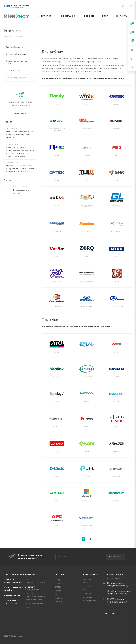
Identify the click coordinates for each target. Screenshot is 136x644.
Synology (57, 402)
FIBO (117, 155)
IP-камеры (31, 586)
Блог (85, 590)
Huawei (87, 427)
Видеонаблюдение (15, 574)
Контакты (87, 586)
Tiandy (57, 104)
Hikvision (117, 352)
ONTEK (117, 104)
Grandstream (87, 526)
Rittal (57, 352)
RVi (87, 352)
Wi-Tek (87, 104)
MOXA (87, 402)
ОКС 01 (117, 281)
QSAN (87, 451)
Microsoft (87, 501)
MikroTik (117, 451)
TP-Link (87, 476)
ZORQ (87, 256)
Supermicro (87, 377)
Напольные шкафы (35, 603)
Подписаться (116, 557)
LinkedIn (113, 613)
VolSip (57, 256)
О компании (89, 597)
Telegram (106, 613)
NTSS (117, 256)
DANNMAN (57, 232)
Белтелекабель (87, 306)
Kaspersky (117, 501)
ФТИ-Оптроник (87, 281)
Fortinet (57, 427)
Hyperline (59, 583)
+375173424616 (19, 5)
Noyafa (87, 155)
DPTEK (57, 180)
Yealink (57, 377)
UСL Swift (87, 129)
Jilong (57, 155)
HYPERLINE (87, 232)
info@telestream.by (117, 594)
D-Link (57, 476)
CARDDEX (117, 129)
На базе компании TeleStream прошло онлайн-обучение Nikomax (20, 135)
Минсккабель (117, 306)
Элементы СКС (12, 595)
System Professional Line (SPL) (57, 130)
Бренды (59, 574)
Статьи (8, 180)
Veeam (57, 501)
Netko (57, 205)
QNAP (117, 377)
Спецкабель (57, 306)
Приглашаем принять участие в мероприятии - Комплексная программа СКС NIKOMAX (20, 169)
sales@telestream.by (118, 586)
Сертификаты (89, 601)
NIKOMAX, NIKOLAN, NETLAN (87, 206)
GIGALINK (117, 205)
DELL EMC (117, 402)
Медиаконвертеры (35, 600)
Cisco (117, 427)
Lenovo (57, 451)
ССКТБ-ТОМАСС (57, 281)
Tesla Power (117, 232)
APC (57, 526)
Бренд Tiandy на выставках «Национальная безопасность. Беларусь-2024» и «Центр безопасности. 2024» (20, 152)
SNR (117, 180)
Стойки (29, 607)
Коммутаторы (32, 590)
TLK (87, 180)
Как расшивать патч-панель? (23, 191)
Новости (9, 122)
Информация (91, 574)
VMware (117, 476)
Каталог (31, 574)
